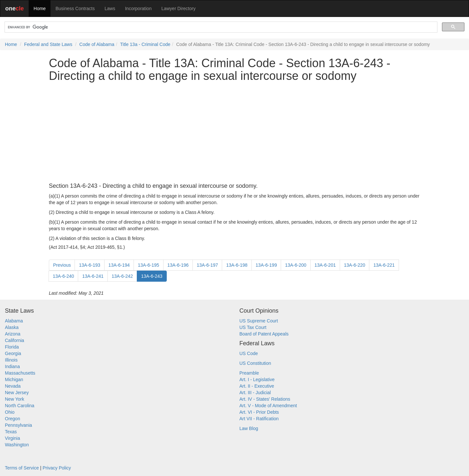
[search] (220, 27)
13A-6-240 (63, 276)
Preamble (249, 373)
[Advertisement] (234, 133)
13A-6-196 (178, 265)
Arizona (13, 334)
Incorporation (138, 8)
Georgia (13, 353)
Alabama (14, 321)
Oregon (13, 419)
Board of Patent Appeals (264, 334)
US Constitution (255, 363)
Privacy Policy (57, 468)
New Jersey (17, 393)
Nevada (13, 386)
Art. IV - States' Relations (265, 399)
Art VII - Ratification (259, 419)
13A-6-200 (296, 265)
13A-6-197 (207, 265)
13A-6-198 (237, 265)
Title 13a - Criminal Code (145, 44)
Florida (12, 347)
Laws (110, 8)
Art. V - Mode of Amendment (268, 406)
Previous (62, 265)
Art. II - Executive (257, 386)
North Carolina (20, 406)
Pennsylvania (18, 425)
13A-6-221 (384, 265)
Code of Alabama (97, 44)
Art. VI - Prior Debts (259, 412)
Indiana (12, 366)
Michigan (14, 379)
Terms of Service (22, 468)
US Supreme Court (259, 321)
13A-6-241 (93, 276)
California (14, 340)
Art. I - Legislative (257, 379)
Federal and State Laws (48, 44)
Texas (11, 432)
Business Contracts (75, 8)
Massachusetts (20, 373)
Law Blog (249, 428)
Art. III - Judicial (255, 393)
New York (14, 399)
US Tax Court (253, 327)
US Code (249, 353)
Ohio (10, 412)
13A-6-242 (122, 276)
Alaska (12, 327)
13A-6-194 (119, 265)
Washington (17, 445)
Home (40, 8)
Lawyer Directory (178, 8)
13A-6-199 (266, 265)
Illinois (11, 360)
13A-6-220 (355, 265)
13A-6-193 (89, 265)
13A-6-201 (325, 265)
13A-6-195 (148, 265)
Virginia (12, 438)
